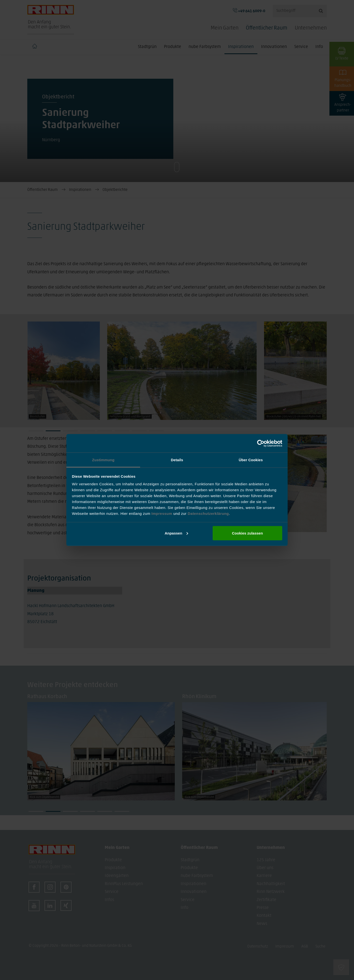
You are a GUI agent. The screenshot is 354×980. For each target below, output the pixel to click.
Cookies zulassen (247, 533)
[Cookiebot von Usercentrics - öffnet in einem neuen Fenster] (261, 443)
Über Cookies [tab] (251, 460)
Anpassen (177, 533)
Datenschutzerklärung (208, 513)
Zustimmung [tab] (103, 460)
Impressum (162, 513)
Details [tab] (177, 460)
